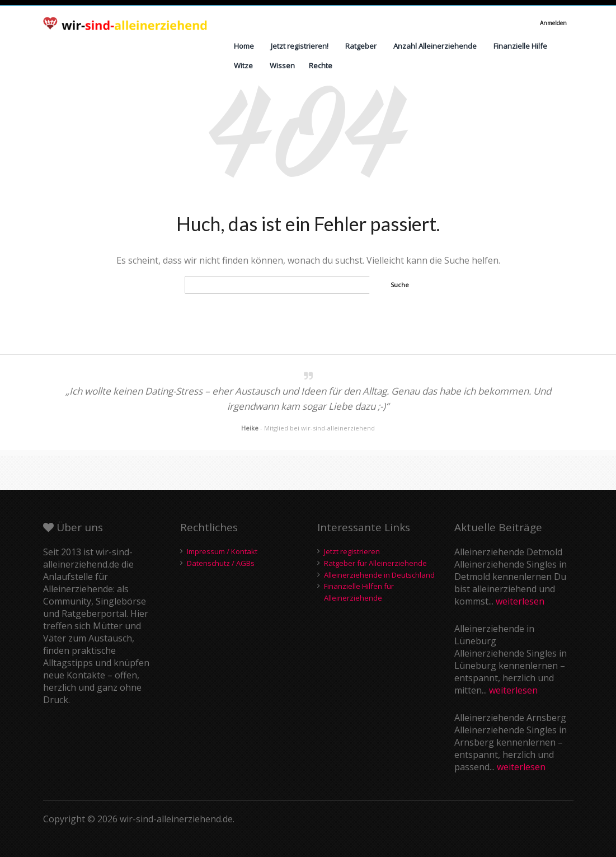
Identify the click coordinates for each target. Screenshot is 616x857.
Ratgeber (361, 46)
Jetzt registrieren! (300, 46)
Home (244, 46)
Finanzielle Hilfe (520, 46)
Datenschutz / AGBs (221, 563)
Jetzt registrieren (352, 551)
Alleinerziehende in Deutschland (379, 575)
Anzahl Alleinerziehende (435, 46)
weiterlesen (520, 601)
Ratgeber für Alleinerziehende (375, 563)
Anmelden (553, 23)
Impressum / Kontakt (222, 551)
